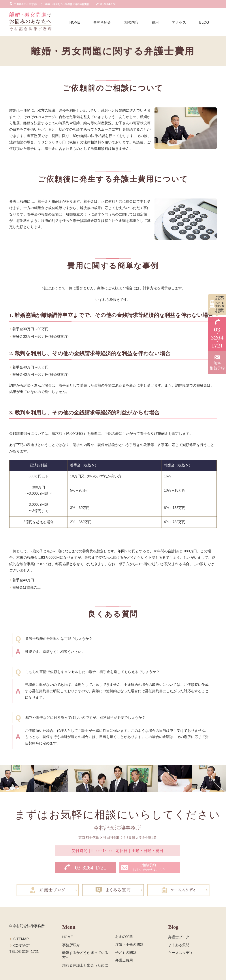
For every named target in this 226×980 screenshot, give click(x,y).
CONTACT (22, 946)
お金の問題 (124, 937)
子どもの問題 (126, 952)
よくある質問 (179, 945)
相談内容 (131, 22)
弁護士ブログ (179, 937)
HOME (75, 22)
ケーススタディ (181, 953)
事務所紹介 (102, 22)
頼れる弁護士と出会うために (85, 965)
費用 (155, 22)
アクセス (179, 22)
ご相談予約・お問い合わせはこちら (149, 867)
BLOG (204, 22)
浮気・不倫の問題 (129, 945)
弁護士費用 (124, 960)
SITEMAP (21, 939)
